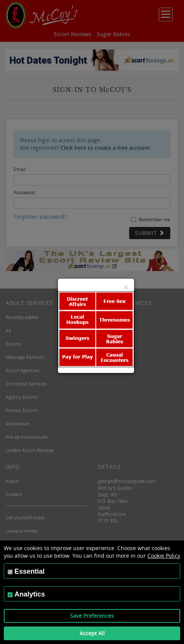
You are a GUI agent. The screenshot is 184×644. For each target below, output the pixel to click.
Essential (30, 571)
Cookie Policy (164, 556)
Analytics (30, 594)
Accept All (92, 633)
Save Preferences (92, 616)
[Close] (126, 287)
